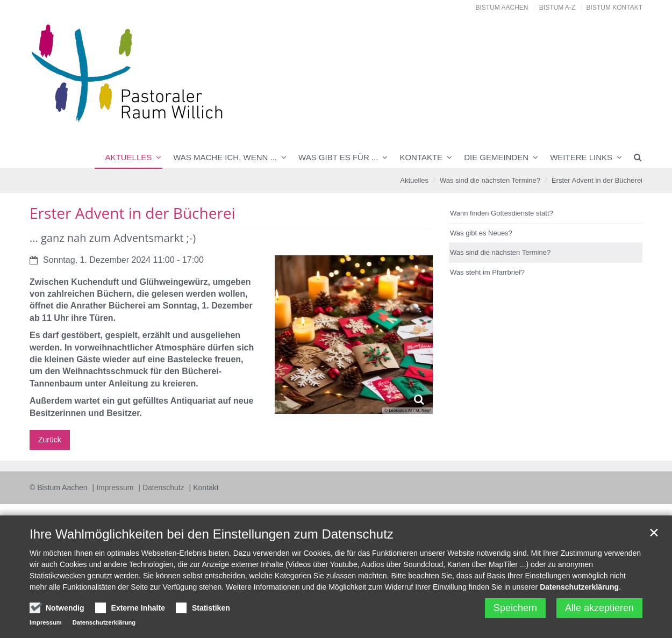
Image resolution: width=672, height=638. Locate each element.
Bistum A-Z (557, 8)
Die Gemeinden (496, 157)
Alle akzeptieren (599, 608)
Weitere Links (581, 157)
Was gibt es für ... (338, 157)
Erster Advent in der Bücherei (597, 180)
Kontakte (421, 157)
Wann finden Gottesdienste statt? (502, 213)
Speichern (515, 608)
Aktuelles (129, 157)
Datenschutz (165, 488)
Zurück (50, 440)
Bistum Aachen (502, 8)
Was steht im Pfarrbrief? (487, 272)
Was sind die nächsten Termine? (490, 180)
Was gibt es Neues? (481, 233)
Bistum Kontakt (614, 8)
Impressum (116, 488)
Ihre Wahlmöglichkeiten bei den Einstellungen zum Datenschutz (212, 534)
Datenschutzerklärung (579, 587)
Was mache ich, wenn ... (225, 157)
